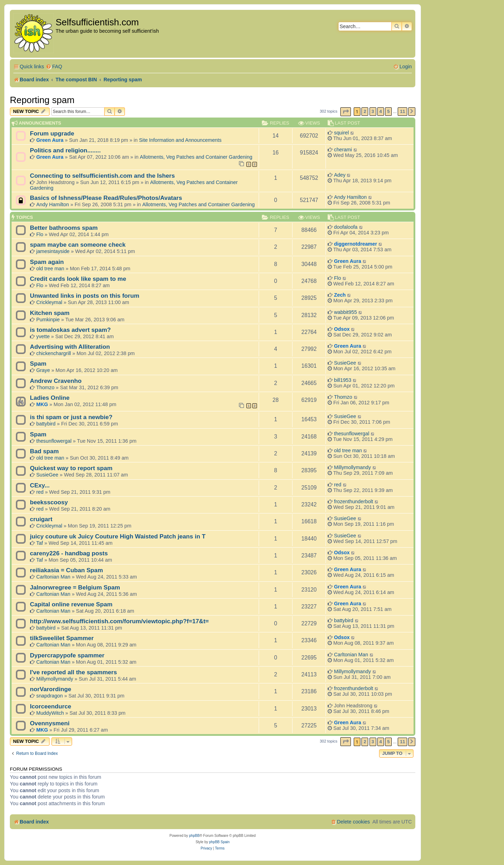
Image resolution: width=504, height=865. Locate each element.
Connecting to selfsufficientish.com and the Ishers (102, 176)
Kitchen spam (50, 313)
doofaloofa (346, 227)
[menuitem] (54, 67)
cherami (343, 150)
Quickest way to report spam (71, 468)
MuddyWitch (50, 713)
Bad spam (44, 451)
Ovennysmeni (50, 723)
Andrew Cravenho (56, 381)
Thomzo (45, 387)
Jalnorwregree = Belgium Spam (75, 587)
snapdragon (50, 696)
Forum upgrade (52, 133)
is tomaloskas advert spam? (70, 330)
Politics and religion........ (65, 150)
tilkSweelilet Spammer (62, 638)
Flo (40, 234)
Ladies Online (50, 398)
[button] (346, 112)
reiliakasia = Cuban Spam (66, 570)
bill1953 (343, 380)
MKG (42, 404)
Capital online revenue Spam (71, 604)
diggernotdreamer (355, 244)
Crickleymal (49, 302)
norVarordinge (51, 689)
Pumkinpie (48, 320)
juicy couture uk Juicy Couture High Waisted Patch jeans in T (118, 536)
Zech (340, 295)
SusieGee (345, 363)
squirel (341, 133)
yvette (43, 336)
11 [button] (402, 111)
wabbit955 (345, 312)
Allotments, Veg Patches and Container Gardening (196, 157)
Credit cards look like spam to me (78, 279)
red (40, 492)
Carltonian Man (53, 577)
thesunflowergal (54, 441)
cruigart (41, 519)
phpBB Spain (219, 842)
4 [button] (381, 111)
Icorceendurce (51, 706)
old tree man (50, 269)
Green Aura (50, 140)
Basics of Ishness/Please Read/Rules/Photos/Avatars (106, 198)
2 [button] (365, 111)
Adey (340, 175)
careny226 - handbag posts (69, 553)
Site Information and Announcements (180, 140)
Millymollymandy (352, 467)
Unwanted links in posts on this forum (85, 296)
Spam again (47, 262)
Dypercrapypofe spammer (67, 655)
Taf (40, 543)
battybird (46, 424)
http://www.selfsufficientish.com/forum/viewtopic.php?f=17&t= (119, 621)
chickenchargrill (54, 353)
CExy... (40, 485)
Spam (38, 364)
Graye (43, 370)
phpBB (194, 836)
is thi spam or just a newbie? (71, 417)
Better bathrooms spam (64, 228)
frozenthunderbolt (354, 501)
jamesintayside (53, 251)
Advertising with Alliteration (70, 347)
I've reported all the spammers (73, 672)
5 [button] (388, 111)
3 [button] (373, 111)
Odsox (342, 329)
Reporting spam (42, 100)
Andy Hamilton (53, 204)
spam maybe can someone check (78, 245)
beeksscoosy (49, 502)
